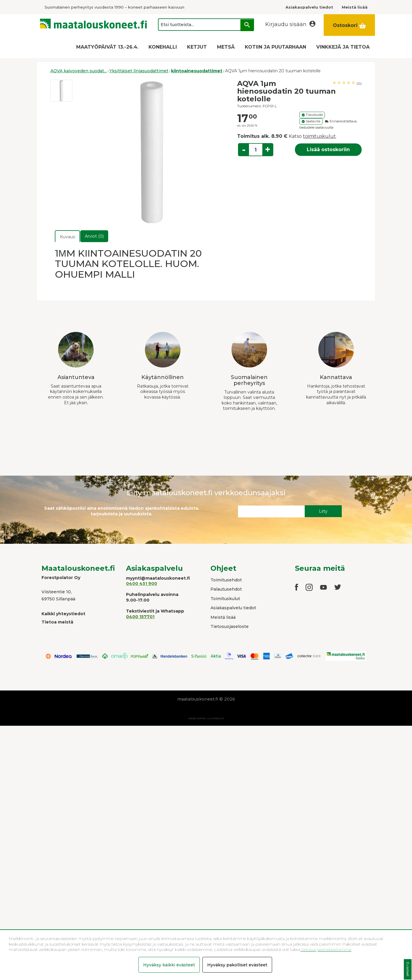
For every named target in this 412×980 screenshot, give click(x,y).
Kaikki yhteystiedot (63, 614)
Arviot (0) (94, 236)
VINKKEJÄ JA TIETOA (343, 47)
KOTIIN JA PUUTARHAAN (276, 47)
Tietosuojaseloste (230, 626)
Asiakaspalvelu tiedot (233, 608)
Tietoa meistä (57, 622)
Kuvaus (67, 237)
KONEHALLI (163, 47)
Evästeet (408, 969)
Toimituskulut (225, 599)
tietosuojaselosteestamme (326, 949)
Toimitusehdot (226, 580)
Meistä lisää (223, 617)
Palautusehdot (226, 589)
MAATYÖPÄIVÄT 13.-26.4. (107, 47)
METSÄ (226, 47)
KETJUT (197, 47)
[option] (61, 91)
